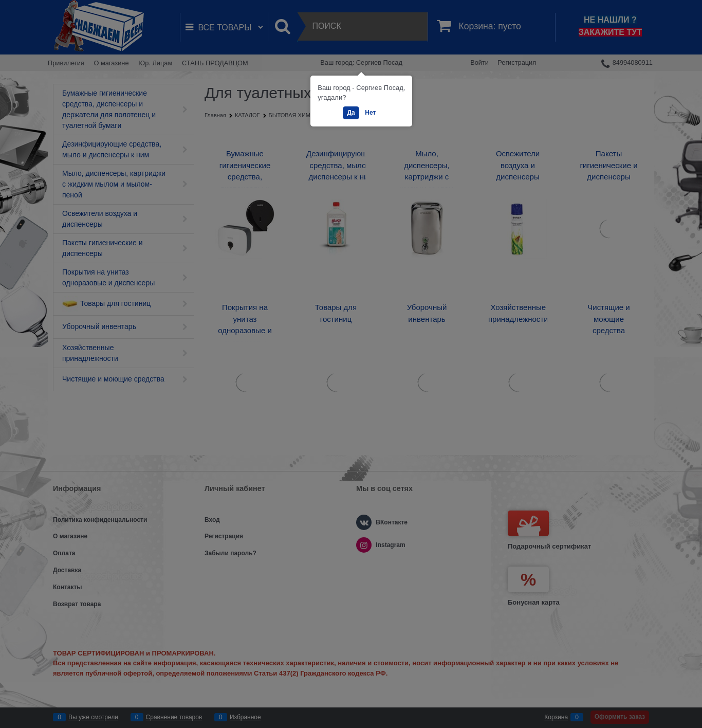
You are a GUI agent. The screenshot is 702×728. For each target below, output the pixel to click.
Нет (370, 113)
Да (351, 113)
